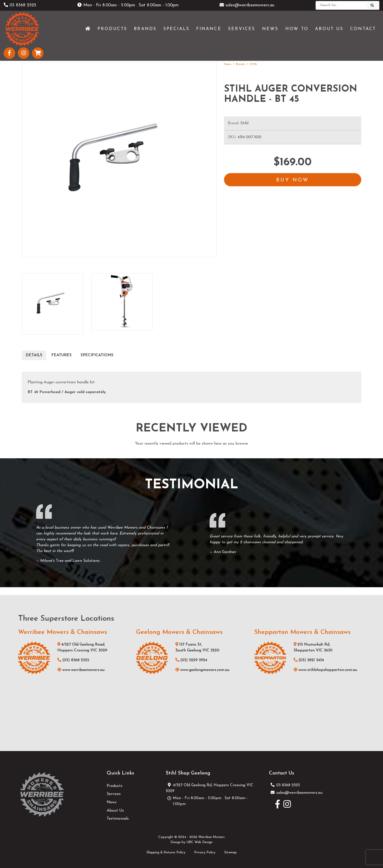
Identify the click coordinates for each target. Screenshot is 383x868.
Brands (240, 64)
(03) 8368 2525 (73, 660)
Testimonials (118, 819)
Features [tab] (61, 355)
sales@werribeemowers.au (247, 5)
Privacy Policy (205, 852)
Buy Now (293, 180)
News (112, 802)
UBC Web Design (199, 842)
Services (114, 794)
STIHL (254, 64)
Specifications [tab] (97, 355)
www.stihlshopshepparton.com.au (325, 670)
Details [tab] (34, 355)
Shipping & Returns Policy (166, 852)
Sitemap (230, 852)
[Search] (341, 5)
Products (115, 786)
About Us (115, 811)
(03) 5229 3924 (191, 660)
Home (228, 64)
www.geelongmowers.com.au (202, 670)
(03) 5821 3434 (309, 660)
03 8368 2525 (20, 5)
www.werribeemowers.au (81, 670)
